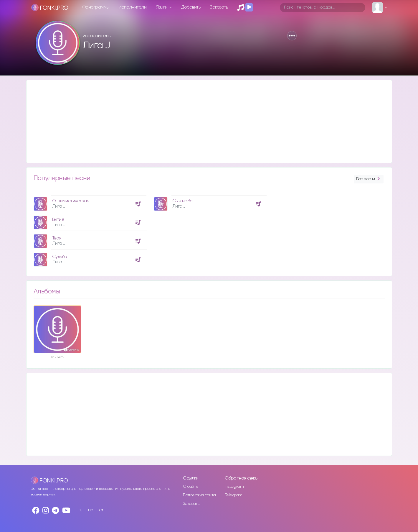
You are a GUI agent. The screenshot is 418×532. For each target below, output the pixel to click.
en (102, 510)
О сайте (191, 487)
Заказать (219, 7)
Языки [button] (162, 7)
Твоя (57, 238)
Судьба (60, 257)
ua (91, 510)
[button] (292, 36)
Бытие (58, 220)
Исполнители (133, 7)
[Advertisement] (203, 121)
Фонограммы (96, 7)
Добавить (191, 7)
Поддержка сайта (199, 495)
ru (80, 510)
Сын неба (182, 201)
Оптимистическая (71, 201)
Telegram (234, 495)
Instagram (234, 487)
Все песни (369, 179)
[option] (89, 229)
